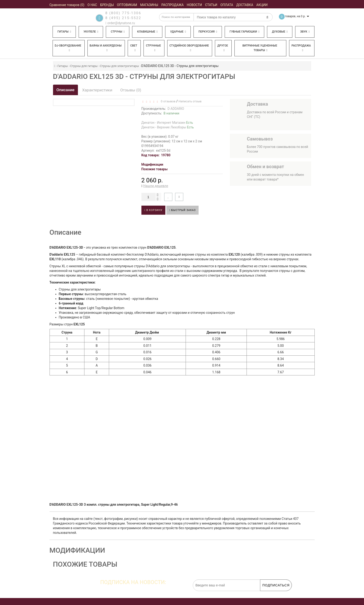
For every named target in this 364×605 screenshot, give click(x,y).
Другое (223, 48)
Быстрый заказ (182, 210)
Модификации (152, 164)
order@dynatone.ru (120, 23)
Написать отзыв (190, 101)
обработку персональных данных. (270, 593)
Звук (305, 32)
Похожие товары (155, 169)
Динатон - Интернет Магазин (167, 123)
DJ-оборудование (68, 48)
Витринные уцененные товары (260, 48)
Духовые (280, 32)
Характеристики (97, 90)
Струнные (153, 48)
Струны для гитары (84, 66)
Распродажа (301, 48)
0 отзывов (167, 101)
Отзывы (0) (131, 90)
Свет (134, 48)
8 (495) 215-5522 (123, 18)
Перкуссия (208, 32)
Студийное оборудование (189, 48)
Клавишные (147, 32)
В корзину (154, 210)
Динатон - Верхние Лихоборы (168, 127)
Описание (66, 90)
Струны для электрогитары (120, 66)
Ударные (178, 32)
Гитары (64, 32)
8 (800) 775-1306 (123, 13)
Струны (118, 32)
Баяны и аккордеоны (106, 48)
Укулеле (91, 32)
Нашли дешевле (156, 186)
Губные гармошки (244, 32)
